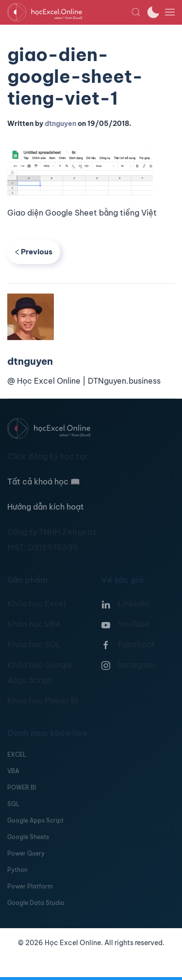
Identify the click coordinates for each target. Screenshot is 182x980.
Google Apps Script (35, 820)
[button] (136, 12)
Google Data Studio (36, 903)
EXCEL (17, 754)
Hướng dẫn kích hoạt (46, 507)
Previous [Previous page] (34, 252)
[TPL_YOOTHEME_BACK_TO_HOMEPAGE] (69, 12)
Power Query (26, 853)
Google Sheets (28, 837)
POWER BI (22, 787)
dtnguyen (60, 124)
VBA (13, 771)
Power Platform (30, 886)
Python (17, 870)
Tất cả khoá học (44, 482)
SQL (13, 804)
